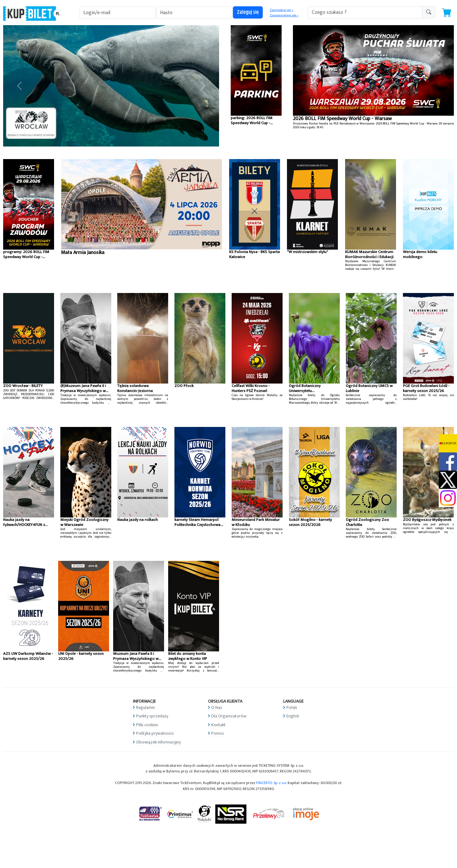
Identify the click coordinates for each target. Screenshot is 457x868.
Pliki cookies (147, 725)
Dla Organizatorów (229, 716)
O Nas (217, 708)
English (293, 716)
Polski (292, 708)
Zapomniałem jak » (284, 15)
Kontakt (218, 725)
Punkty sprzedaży (152, 716)
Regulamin (146, 708)
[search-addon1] (365, 12)
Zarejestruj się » (281, 10)
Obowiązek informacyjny (158, 742)
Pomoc (218, 733)
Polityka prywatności (155, 733)
